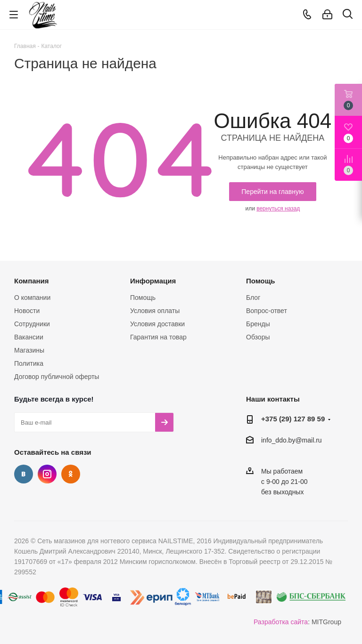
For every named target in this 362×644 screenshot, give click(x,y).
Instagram (47, 474)
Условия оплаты (155, 311)
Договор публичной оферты (57, 377)
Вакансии (29, 337)
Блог (253, 298)
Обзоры (258, 337)
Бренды (258, 324)
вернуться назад (278, 209)
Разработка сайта (281, 622)
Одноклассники (71, 474)
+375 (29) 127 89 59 (293, 419)
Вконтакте (24, 474)
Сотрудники (32, 324)
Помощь (143, 298)
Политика (29, 363)
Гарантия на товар (158, 337)
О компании (32, 298)
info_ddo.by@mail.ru (292, 440)
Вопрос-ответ (267, 311)
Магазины (29, 350)
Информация (153, 281)
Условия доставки (157, 324)
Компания (32, 281)
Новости (27, 311)
